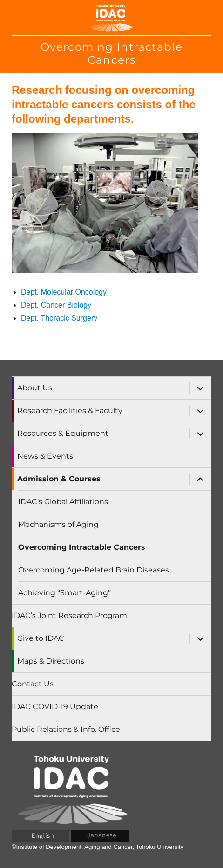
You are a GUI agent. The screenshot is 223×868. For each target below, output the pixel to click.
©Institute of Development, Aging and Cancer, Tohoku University (98, 847)
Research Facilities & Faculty (70, 411)
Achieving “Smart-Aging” (64, 593)
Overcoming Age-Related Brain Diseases (94, 570)
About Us (35, 388)
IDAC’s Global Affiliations (63, 502)
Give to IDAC (41, 638)
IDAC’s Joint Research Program (69, 615)
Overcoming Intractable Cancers (82, 547)
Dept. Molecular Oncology (64, 292)
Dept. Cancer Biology (56, 305)
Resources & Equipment (63, 433)
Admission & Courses (59, 479)
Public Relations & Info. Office (66, 729)
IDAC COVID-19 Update (55, 707)
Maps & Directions (51, 661)
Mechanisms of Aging (58, 524)
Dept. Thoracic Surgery (59, 318)
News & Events (45, 456)
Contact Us (33, 684)
